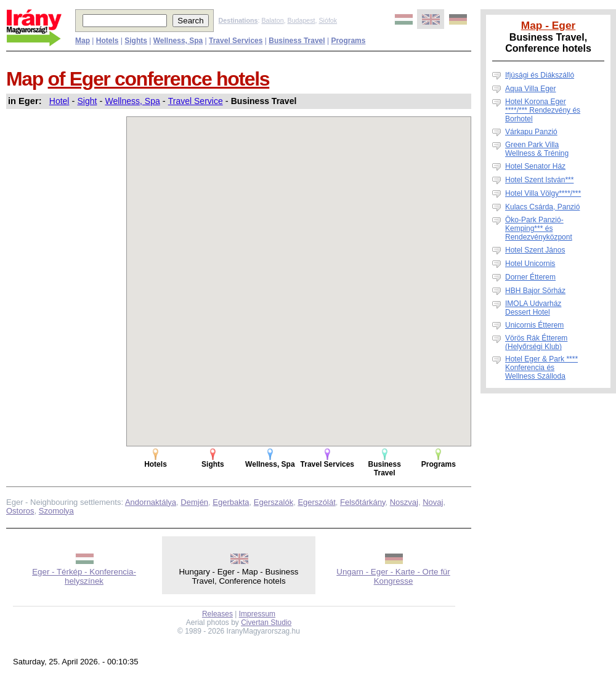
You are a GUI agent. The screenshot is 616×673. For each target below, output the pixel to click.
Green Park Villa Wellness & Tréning (537, 149)
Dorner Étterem (530, 277)
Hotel (59, 101)
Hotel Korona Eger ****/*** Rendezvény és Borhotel (543, 110)
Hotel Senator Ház (535, 166)
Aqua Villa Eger (531, 89)
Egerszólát (316, 502)
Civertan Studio (266, 623)
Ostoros (20, 511)
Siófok (328, 20)
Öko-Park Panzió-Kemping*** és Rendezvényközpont (539, 228)
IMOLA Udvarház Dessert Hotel (533, 308)
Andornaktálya (151, 502)
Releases (217, 614)
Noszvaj (404, 502)
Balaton (272, 20)
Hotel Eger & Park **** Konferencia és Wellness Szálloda (541, 368)
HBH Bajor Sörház (535, 291)
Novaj (433, 502)
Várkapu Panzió (531, 132)
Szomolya (56, 511)
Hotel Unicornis (530, 264)
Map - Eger (549, 25)
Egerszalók (274, 502)
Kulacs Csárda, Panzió (542, 207)
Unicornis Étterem (534, 325)
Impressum (257, 614)
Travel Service (196, 101)
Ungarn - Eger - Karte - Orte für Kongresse (393, 576)
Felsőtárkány (363, 502)
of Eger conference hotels (159, 79)
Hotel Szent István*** (539, 180)
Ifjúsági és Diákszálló (540, 75)
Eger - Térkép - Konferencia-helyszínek (84, 576)
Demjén (194, 502)
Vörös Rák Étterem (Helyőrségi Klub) (536, 342)
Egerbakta (231, 502)
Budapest (302, 20)
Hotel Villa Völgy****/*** (543, 193)
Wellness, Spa (132, 101)
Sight (87, 101)
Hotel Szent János (535, 250)
